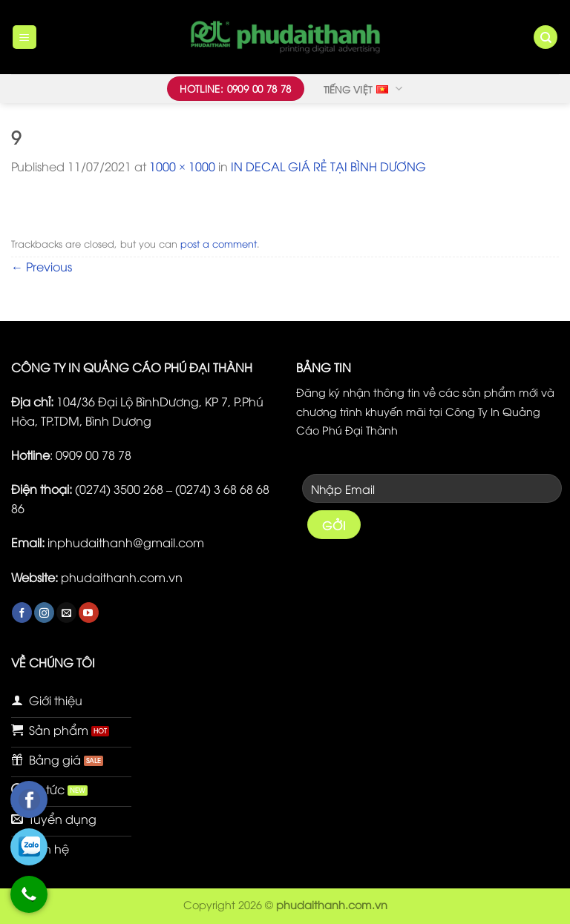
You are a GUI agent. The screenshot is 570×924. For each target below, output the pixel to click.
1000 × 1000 (182, 166)
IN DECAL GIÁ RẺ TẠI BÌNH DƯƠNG (328, 166)
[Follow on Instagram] (44, 613)
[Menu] (25, 37)
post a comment (219, 243)
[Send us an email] (66, 613)
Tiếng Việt (363, 88)
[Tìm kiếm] (546, 37)
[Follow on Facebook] (22, 613)
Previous (42, 266)
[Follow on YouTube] (89, 613)
